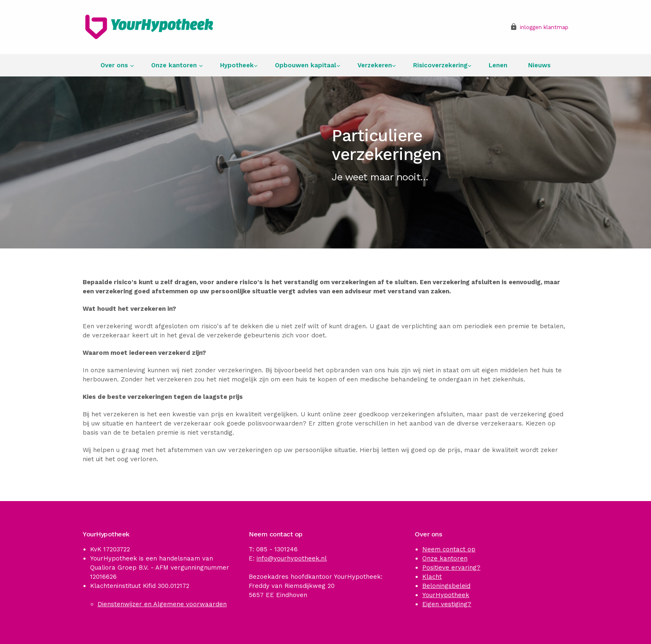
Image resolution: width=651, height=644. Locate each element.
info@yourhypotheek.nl (292, 558)
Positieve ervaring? (451, 568)
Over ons (115, 65)
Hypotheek (237, 65)
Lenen (498, 65)
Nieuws (539, 65)
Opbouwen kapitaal (306, 65)
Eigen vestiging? (447, 604)
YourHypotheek (446, 595)
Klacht (432, 577)
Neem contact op (449, 549)
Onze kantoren (175, 65)
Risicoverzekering (440, 65)
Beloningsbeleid (446, 586)
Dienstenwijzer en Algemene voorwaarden (162, 604)
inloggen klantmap (544, 27)
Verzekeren (375, 65)
